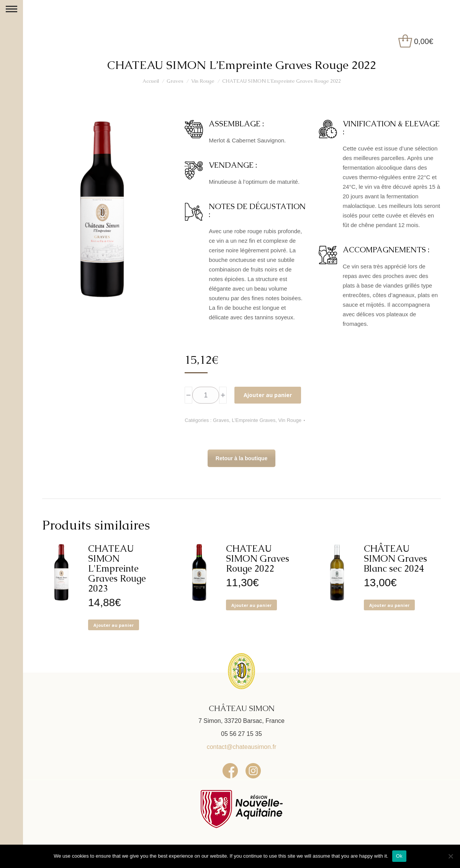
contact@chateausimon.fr (242, 747)
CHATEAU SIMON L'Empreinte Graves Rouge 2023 (117, 569)
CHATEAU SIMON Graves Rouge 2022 (258, 559)
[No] (450, 856)
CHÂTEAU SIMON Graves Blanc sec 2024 (395, 559)
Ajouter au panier (268, 395)
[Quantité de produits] (206, 395)
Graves (221, 420)
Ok (399, 856)
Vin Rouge (290, 420)
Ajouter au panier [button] (114, 625)
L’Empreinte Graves (254, 420)
